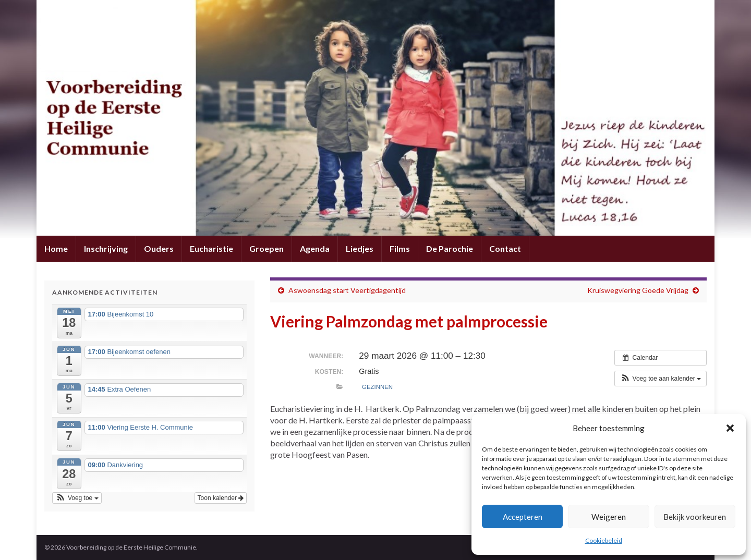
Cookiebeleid (604, 540)
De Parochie (450, 248)
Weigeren (609, 517)
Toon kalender (221, 498)
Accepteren (523, 517)
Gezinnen (377, 387)
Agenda (315, 248)
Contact (505, 248)
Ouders (159, 248)
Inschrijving (106, 248)
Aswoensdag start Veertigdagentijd (347, 290)
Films (400, 248)
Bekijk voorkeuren (695, 517)
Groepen (267, 248)
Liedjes (360, 248)
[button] (730, 428)
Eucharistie (211, 248)
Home (56, 248)
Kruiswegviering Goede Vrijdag (638, 290)
